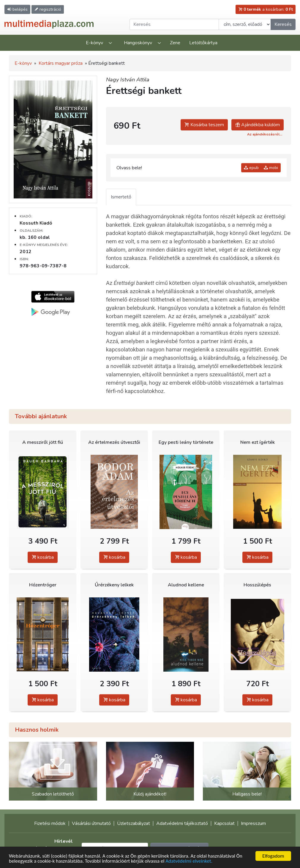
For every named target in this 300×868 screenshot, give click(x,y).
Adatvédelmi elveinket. (189, 861)
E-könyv (94, 43)
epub (251, 168)
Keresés (283, 24)
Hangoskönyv (138, 43)
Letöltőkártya (203, 43)
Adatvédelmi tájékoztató (182, 823)
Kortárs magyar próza (61, 63)
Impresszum (253, 823)
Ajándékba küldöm (258, 125)
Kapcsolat (224, 823)
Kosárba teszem (204, 125)
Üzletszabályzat (134, 823)
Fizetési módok (50, 823)
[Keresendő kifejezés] (174, 24)
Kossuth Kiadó (36, 223)
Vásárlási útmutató (91, 823)
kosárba (43, 557)
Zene (175, 43)
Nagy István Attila (128, 80)
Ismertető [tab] (121, 197)
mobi (271, 168)
